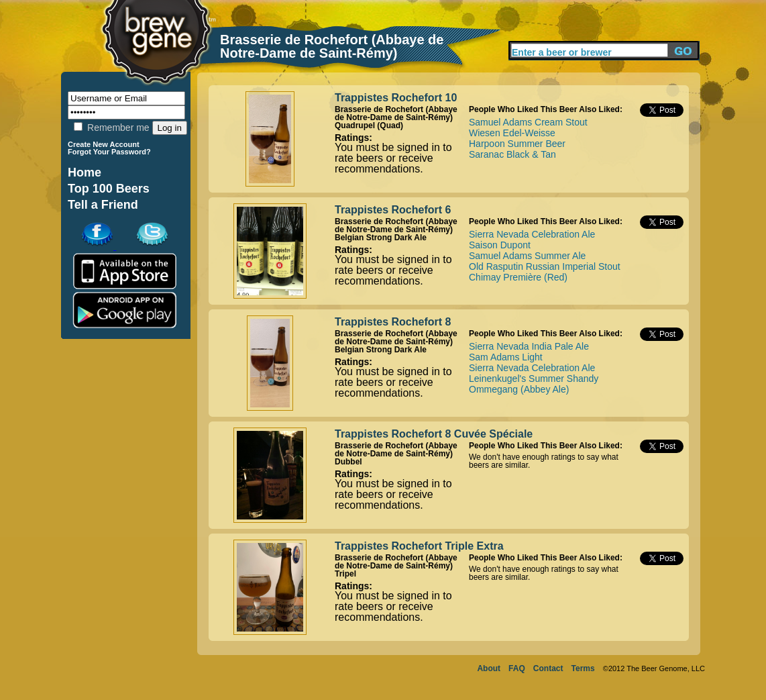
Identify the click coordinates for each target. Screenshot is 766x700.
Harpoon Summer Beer (517, 144)
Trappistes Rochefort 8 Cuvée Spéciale (434, 434)
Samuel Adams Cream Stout (528, 122)
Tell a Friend (103, 205)
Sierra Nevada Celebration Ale (532, 234)
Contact (548, 668)
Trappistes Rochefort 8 (393, 322)
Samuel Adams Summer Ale (527, 256)
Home (85, 172)
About (489, 668)
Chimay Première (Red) (518, 277)
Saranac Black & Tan (512, 154)
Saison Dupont (500, 245)
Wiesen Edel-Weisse (512, 133)
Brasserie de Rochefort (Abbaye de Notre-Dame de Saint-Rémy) (396, 113)
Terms (583, 668)
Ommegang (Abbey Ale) (519, 389)
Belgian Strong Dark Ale (381, 238)
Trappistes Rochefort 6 (393, 210)
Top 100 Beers (109, 189)
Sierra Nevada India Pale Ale (529, 346)
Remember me (111, 128)
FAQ (517, 668)
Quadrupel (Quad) (369, 126)
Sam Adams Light (506, 357)
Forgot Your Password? (109, 152)
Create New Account (104, 144)
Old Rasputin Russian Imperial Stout (545, 266)
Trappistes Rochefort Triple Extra (419, 546)
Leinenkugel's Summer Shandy (534, 379)
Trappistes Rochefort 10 (396, 98)
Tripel (345, 574)
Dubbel (348, 462)
